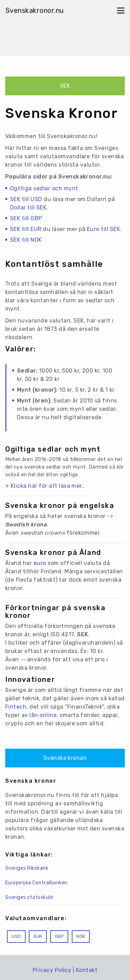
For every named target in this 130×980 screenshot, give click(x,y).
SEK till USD (26, 199)
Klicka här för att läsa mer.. (48, 486)
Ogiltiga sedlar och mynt (44, 188)
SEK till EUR (26, 229)
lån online (43, 715)
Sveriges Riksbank (27, 868)
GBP (59, 936)
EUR (38, 936)
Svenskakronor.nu (35, 10)
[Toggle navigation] (119, 10)
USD (16, 936)
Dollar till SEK (28, 208)
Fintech (16, 707)
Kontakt (87, 970)
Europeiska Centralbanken (36, 883)
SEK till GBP (26, 218)
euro (40, 563)
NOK (81, 936)
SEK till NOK (26, 240)
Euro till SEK (103, 229)
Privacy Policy (52, 970)
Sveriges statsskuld (29, 897)
